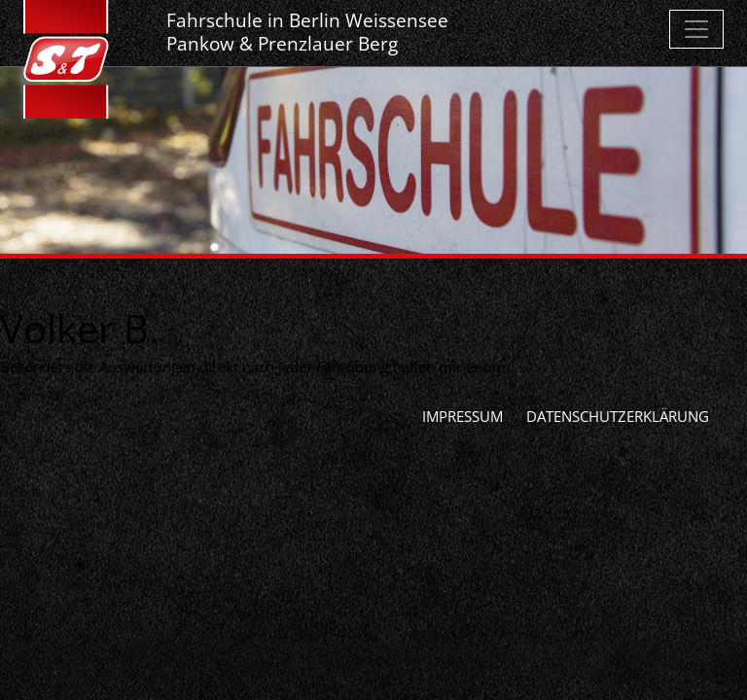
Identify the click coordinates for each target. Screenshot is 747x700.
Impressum (462, 416)
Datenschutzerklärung (618, 416)
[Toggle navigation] (696, 29)
